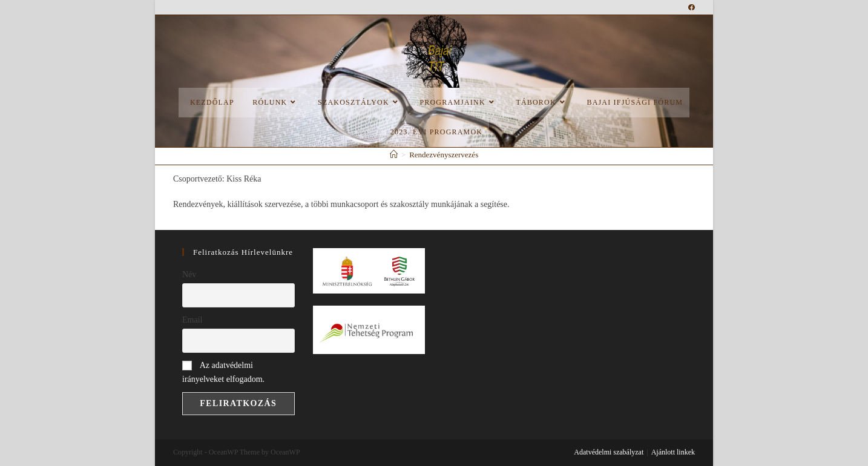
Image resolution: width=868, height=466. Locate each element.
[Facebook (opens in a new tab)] (692, 7)
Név (189, 274)
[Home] (394, 155)
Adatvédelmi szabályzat (609, 452)
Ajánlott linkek (673, 452)
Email (192, 320)
